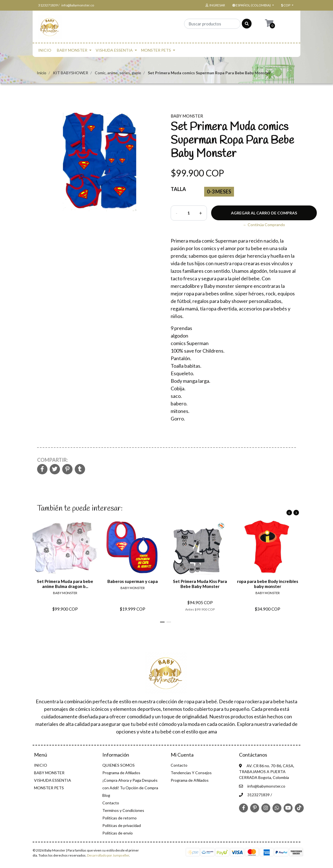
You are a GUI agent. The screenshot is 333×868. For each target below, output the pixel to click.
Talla (178, 189)
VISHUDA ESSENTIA (114, 50)
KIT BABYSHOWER (71, 73)
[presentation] (289, 513)
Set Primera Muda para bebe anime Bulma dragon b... (65, 584)
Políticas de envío (118, 833)
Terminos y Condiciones (123, 810)
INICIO (45, 50)
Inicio (42, 73)
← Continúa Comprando (264, 225)
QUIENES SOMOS (119, 765)
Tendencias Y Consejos (191, 773)
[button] (253, 5)
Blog (106, 795)
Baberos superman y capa (133, 581)
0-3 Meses (219, 192)
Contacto (111, 803)
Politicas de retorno (120, 818)
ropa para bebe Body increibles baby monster (268, 584)
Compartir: (52, 460)
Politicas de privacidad (122, 825)
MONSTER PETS (156, 50)
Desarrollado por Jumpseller (108, 855)
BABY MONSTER (72, 50)
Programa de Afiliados (121, 773)
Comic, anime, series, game (118, 73)
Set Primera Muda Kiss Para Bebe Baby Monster (200, 584)
